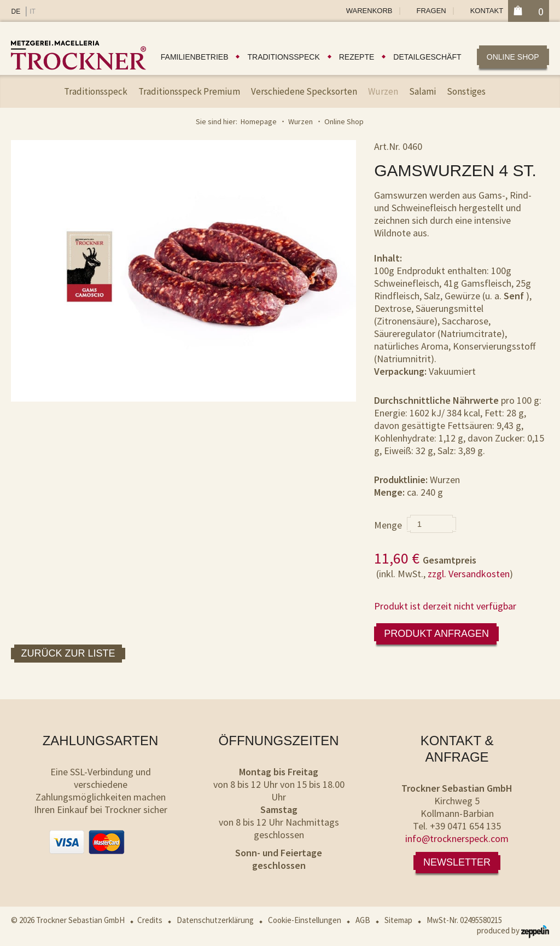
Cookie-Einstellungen (305, 920)
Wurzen (383, 91)
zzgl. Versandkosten (469, 574)
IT (33, 11)
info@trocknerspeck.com (457, 838)
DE (16, 11)
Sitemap (398, 920)
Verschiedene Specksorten (304, 91)
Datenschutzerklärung (215, 920)
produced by (513, 930)
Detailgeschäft (427, 57)
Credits (150, 920)
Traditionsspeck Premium (189, 91)
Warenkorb (369, 11)
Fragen (431, 11)
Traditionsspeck (283, 57)
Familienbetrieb (195, 57)
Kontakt (487, 11)
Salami (422, 91)
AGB (363, 920)
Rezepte (357, 57)
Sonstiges (466, 91)
